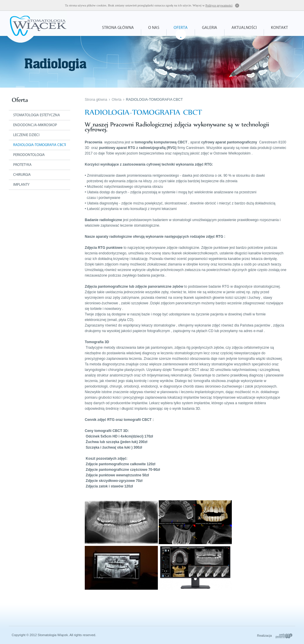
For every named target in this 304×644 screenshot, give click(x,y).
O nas (154, 28)
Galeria (210, 28)
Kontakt (279, 28)
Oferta (181, 28)
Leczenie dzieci (26, 135)
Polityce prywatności (219, 5)
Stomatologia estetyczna (37, 115)
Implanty (21, 185)
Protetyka (22, 165)
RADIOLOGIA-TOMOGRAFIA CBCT (154, 100)
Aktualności (244, 28)
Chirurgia (22, 175)
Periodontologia (29, 155)
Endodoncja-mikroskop (35, 125)
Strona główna (118, 28)
